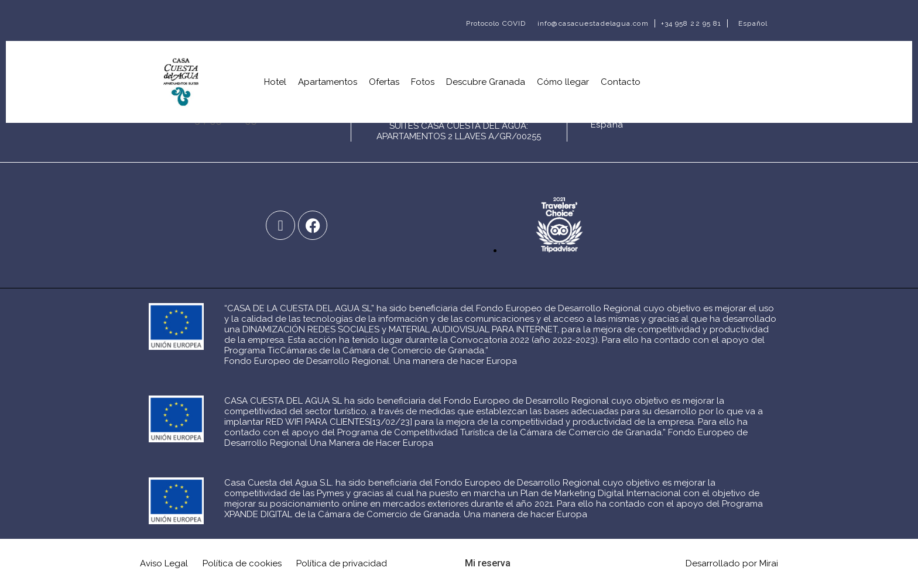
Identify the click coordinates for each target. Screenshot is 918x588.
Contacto (621, 82)
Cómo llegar (563, 82)
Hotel (275, 82)
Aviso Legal (164, 563)
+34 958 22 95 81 (691, 23)
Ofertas (384, 82)
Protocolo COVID (496, 23)
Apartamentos (328, 82)
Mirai (769, 563)
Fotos (423, 82)
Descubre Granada (486, 82)
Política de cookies (242, 563)
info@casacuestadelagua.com (593, 23)
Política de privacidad (342, 563)
